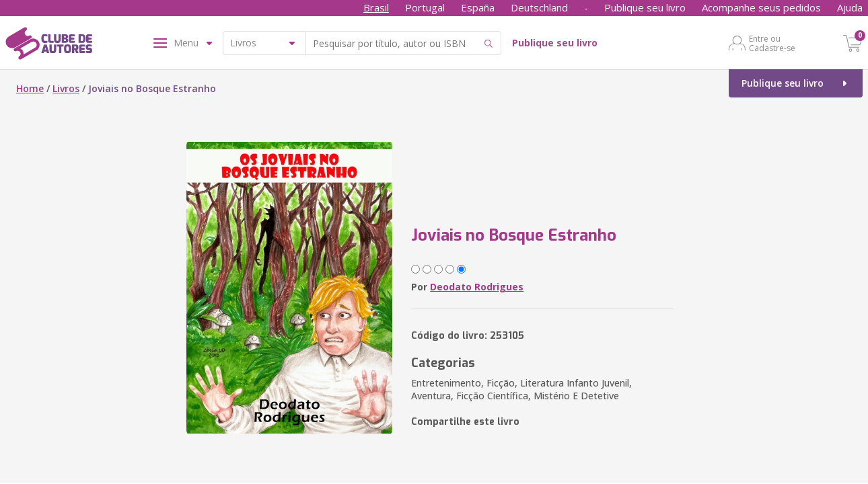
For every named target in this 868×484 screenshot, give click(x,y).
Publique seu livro (645, 7)
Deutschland (539, 7)
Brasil (376, 7)
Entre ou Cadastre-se (772, 43)
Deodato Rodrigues (477, 287)
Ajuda (850, 7)
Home (30, 88)
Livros (66, 88)
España (478, 7)
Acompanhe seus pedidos (761, 7)
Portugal (425, 7)
